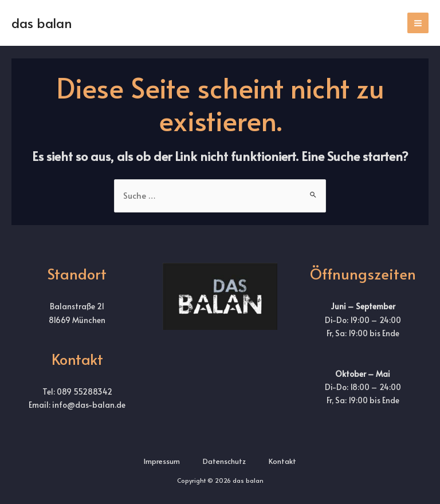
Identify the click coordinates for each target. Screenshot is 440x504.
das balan (42, 23)
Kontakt (282, 461)
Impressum (162, 461)
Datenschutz (224, 461)
